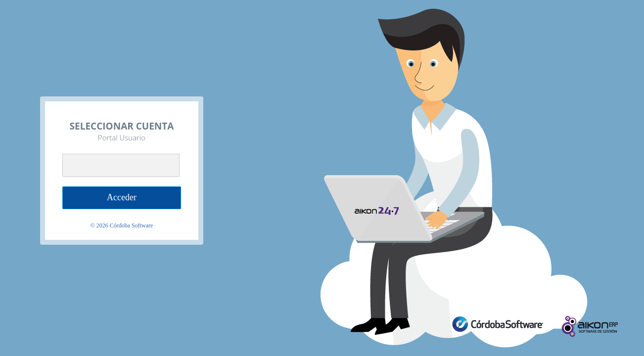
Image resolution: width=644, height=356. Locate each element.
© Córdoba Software (122, 225)
